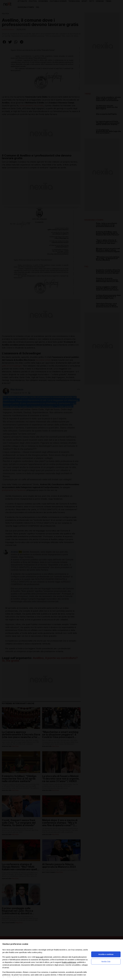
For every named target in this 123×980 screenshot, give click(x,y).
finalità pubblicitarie (69, 962)
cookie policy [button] (37, 952)
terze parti (40, 957)
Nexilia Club (106, 962)
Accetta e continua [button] (106, 954)
